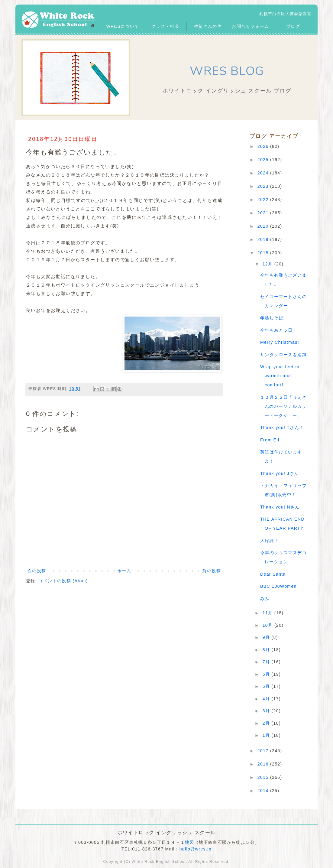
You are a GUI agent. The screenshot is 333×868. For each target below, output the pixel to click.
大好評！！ (272, 541)
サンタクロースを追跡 (283, 355)
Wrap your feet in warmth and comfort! (280, 376)
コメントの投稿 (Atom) (63, 581)
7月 (267, 662)
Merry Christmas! (280, 342)
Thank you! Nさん (280, 507)
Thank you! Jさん (280, 473)
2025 (264, 160)
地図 (190, 842)
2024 (264, 173)
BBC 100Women (278, 586)
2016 (264, 764)
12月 (268, 264)
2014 (264, 791)
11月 (268, 613)
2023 (264, 186)
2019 (264, 239)
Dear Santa (273, 574)
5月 (267, 686)
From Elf (270, 440)
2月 (267, 723)
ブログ (293, 26)
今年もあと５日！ (279, 330)
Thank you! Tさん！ (282, 427)
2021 (264, 213)
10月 (268, 625)
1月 (267, 735)
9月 (267, 637)
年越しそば (272, 318)
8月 (267, 650)
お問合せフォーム (250, 26)
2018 (264, 253)
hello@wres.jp (196, 849)
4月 (267, 699)
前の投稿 (212, 571)
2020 (264, 226)
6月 (267, 674)
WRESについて (123, 26)
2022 (264, 200)
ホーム (124, 571)
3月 (267, 711)
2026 (264, 146)
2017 (264, 751)
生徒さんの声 (208, 26)
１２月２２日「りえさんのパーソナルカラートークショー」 (283, 406)
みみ (265, 599)
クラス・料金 (165, 26)
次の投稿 (37, 571)
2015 (264, 777)
